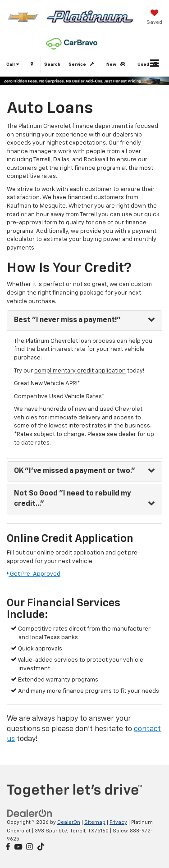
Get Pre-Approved (34, 574)
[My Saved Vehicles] (154, 18)
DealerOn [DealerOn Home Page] (69, 822)
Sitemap (95, 822)
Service (83, 64)
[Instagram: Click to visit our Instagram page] (30, 848)
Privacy (118, 822)
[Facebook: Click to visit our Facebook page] (8, 848)
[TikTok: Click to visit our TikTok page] (41, 848)
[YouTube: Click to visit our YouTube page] (18, 848)
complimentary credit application (80, 371)
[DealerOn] (30, 813)
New (117, 64)
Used (149, 64)
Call (13, 64)
